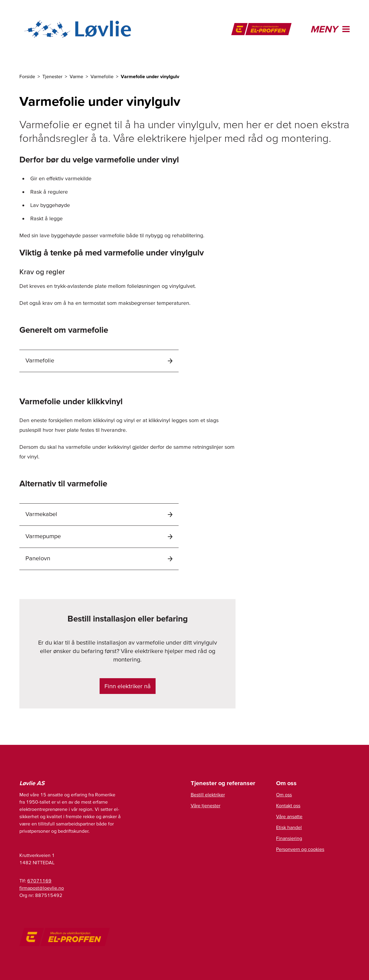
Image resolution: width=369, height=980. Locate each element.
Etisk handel (289, 827)
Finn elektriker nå (128, 686)
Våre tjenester (206, 805)
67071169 (39, 881)
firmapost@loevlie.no (42, 888)
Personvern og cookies (300, 849)
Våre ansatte (289, 816)
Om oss (284, 795)
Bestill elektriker (208, 795)
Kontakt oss (288, 805)
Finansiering (289, 838)
